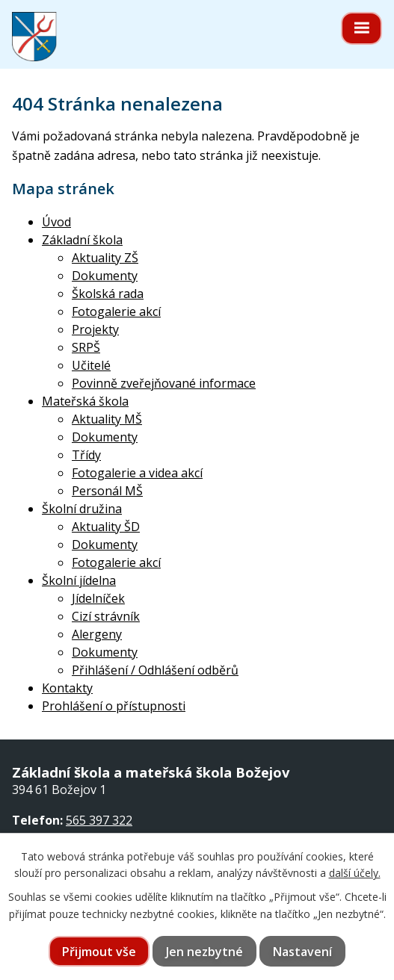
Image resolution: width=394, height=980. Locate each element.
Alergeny (97, 634)
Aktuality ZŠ (105, 258)
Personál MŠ (107, 491)
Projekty (95, 329)
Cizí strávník (106, 616)
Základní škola (82, 240)
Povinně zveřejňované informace (164, 383)
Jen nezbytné (204, 952)
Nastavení (302, 952)
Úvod (56, 222)
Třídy (86, 455)
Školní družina (82, 509)
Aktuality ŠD (106, 527)
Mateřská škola (85, 401)
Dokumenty (105, 276)
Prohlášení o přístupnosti (114, 706)
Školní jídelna (79, 580)
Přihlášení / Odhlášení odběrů (155, 670)
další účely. (355, 873)
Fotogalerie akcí (116, 311)
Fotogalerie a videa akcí (137, 473)
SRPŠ (86, 347)
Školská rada (108, 294)
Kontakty (67, 688)
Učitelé (91, 365)
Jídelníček (98, 598)
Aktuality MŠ (107, 419)
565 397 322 (99, 820)
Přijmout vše (99, 952)
